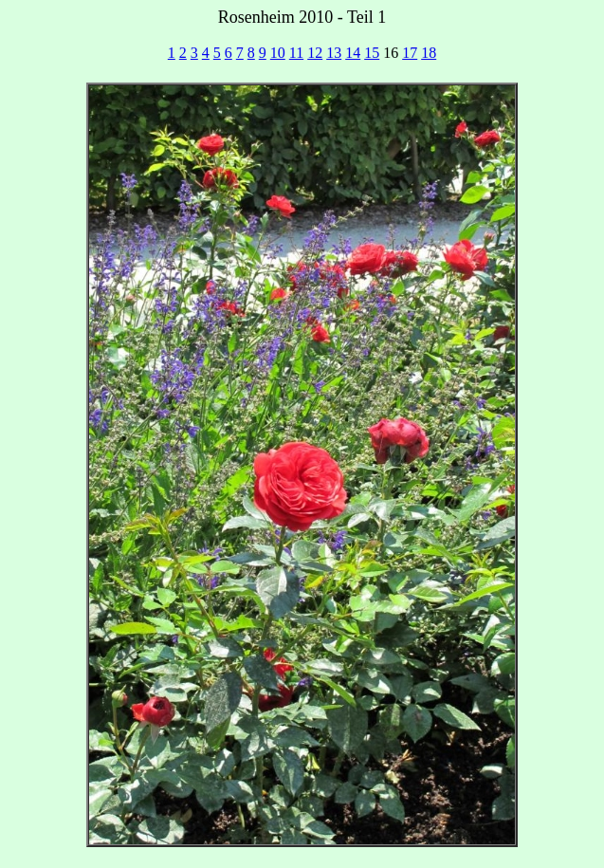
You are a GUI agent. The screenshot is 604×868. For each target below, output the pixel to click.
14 (353, 53)
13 (334, 53)
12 (315, 53)
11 (296, 53)
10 (278, 53)
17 (410, 53)
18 (429, 53)
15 (372, 53)
